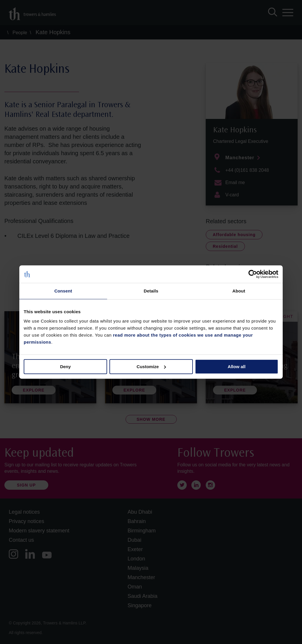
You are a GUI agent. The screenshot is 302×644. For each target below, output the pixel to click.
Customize (151, 367)
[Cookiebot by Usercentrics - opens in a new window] (253, 274)
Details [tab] (151, 291)
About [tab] (239, 291)
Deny (65, 367)
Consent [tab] (63, 291)
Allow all (237, 367)
